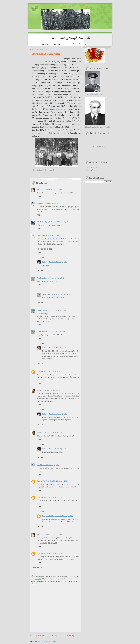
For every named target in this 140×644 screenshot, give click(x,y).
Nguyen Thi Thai (43, 481)
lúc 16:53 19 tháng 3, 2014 (60, 222)
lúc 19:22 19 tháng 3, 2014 (57, 310)
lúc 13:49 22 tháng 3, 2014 (53, 534)
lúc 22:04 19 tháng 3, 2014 (58, 348)
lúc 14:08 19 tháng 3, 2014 (53, 189)
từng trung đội (59, 109)
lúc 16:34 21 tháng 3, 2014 (59, 481)
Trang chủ (56, 636)
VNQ (38, 189)
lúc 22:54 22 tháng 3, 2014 (53, 553)
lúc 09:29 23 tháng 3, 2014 (63, 294)
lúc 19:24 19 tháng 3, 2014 (57, 331)
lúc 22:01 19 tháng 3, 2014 (58, 262)
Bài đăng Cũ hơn (74, 636)
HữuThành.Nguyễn (44, 222)
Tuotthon (40, 371)
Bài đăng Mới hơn (38, 636)
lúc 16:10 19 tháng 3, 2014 (50, 203)
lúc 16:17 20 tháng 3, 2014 (50, 465)
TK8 (38, 235)
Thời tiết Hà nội (93, 167)
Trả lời (39, 196)
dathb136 (40, 390)
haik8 (39, 203)
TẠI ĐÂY (38, 579)
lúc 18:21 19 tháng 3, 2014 (50, 235)
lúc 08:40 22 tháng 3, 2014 (64, 516)
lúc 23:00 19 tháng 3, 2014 (53, 371)
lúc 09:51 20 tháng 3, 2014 (58, 414)
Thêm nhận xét (38, 568)
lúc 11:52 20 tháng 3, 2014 (53, 433)
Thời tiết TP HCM (93, 170)
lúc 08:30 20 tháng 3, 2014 (53, 390)
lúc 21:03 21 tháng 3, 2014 (53, 497)
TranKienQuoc (42, 278)
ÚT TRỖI (49, 11)
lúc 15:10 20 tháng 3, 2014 (58, 449)
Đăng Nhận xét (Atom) (47, 641)
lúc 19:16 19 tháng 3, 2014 (57, 278)
